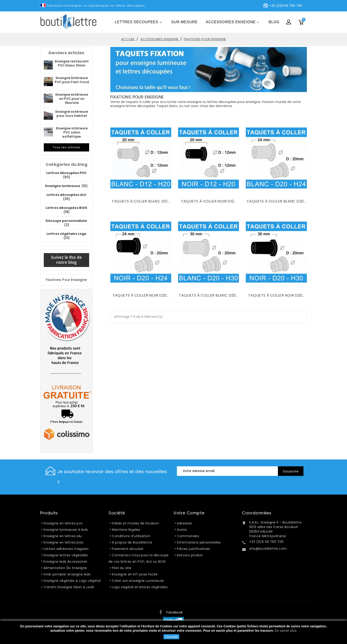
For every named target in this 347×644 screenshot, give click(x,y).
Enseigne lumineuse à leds (66, 530)
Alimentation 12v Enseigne (65, 568)
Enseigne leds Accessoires (65, 562)
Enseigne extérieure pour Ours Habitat (72, 114)
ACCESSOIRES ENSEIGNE (233, 22)
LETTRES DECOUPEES (139, 22)
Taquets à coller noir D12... (209, 201)
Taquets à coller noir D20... (141, 295)
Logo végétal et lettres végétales (140, 587)
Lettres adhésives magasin (66, 549)
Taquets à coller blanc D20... (276, 201)
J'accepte (171, 637)
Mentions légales (126, 530)
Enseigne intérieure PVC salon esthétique (72, 132)
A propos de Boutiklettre (132, 542)
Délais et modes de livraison (135, 523)
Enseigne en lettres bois (63, 542)
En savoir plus (286, 631)
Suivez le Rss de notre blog (66, 260)
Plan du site (122, 568)
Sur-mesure (184, 22)
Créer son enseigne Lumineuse (138, 581)
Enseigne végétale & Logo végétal (72, 581)
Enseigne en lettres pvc (63, 523)
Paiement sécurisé (128, 549)
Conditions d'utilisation (131, 536)
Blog (274, 22)
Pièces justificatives (193, 549)
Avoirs (182, 530)
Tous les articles (66, 147)
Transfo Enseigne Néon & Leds (69, 587)
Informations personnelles (199, 542)
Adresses (184, 523)
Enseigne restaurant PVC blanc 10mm (72, 63)
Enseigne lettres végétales (66, 555)
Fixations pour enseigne (66, 280)
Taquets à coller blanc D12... (141, 201)
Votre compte (189, 513)
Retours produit (190, 555)
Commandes (188, 536)
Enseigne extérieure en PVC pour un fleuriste (72, 99)
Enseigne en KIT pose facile (135, 574)
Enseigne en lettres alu (63, 536)
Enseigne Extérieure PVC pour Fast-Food (72, 80)
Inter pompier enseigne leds (67, 574)
